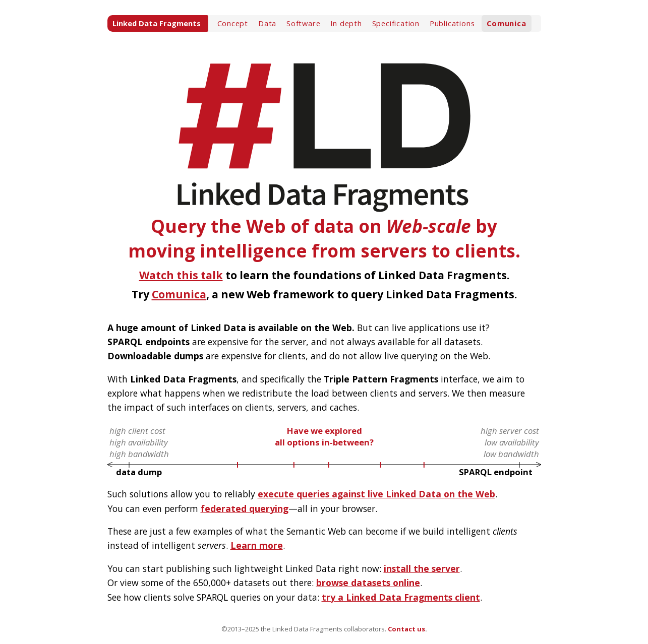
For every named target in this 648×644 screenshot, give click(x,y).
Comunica (506, 23)
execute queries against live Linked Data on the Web (376, 494)
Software (303, 23)
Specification (396, 23)
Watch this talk (181, 275)
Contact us (406, 629)
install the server (422, 568)
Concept (233, 23)
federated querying (245, 508)
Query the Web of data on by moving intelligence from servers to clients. (324, 150)
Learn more (257, 545)
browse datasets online (368, 583)
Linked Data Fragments (157, 23)
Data (267, 23)
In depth (346, 23)
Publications (452, 23)
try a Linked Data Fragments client (401, 597)
